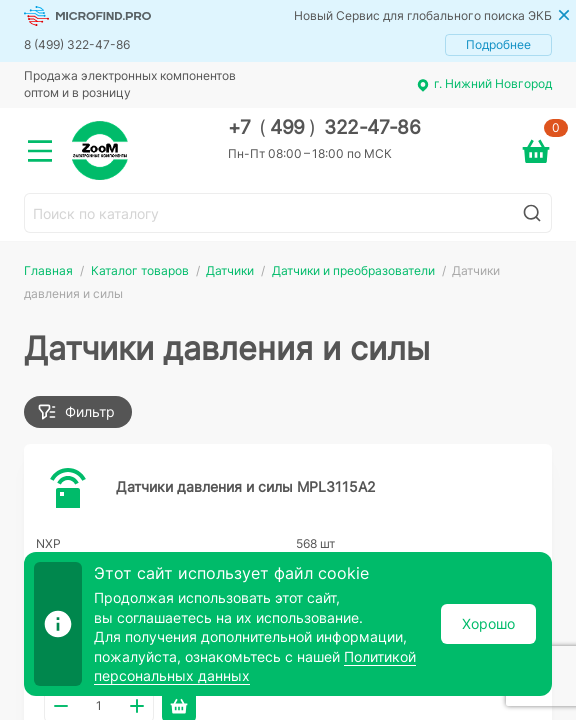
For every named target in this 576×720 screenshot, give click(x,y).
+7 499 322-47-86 (324, 127)
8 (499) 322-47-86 (77, 44)
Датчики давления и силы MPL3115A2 (245, 486)
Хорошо (488, 623)
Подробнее (498, 44)
